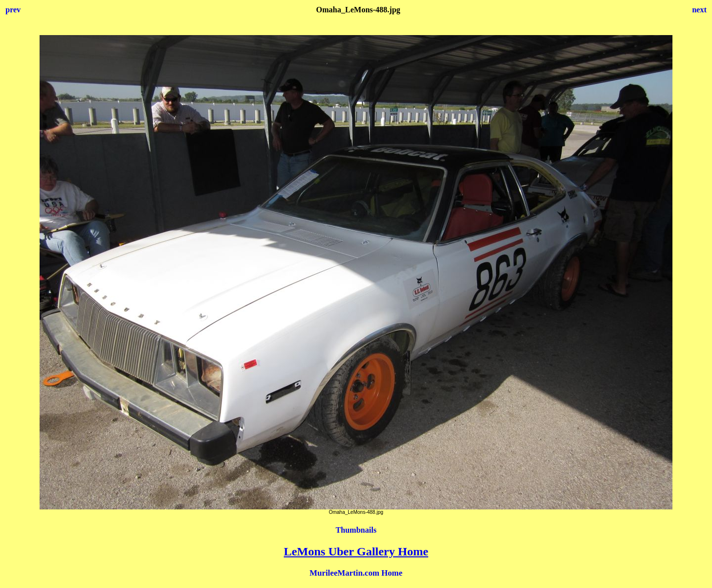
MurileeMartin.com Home (356, 573)
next (699, 10)
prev (13, 10)
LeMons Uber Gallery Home (356, 551)
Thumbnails (356, 530)
